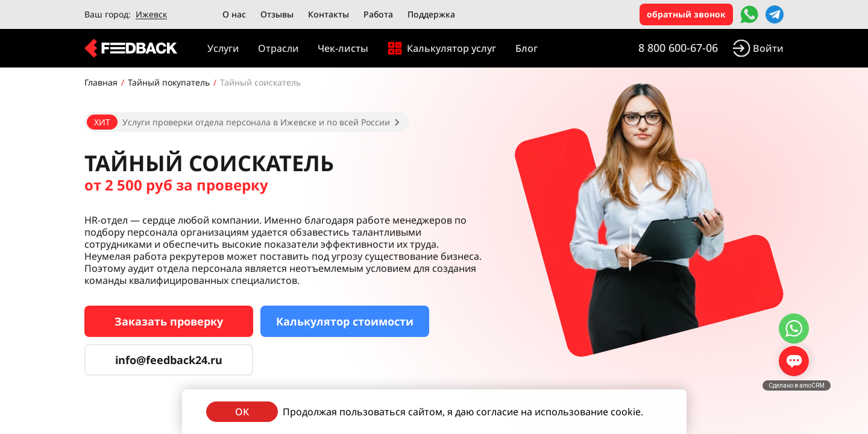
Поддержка (431, 14)
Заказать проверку (169, 321)
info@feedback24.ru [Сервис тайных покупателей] (169, 360)
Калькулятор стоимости (345, 321)
